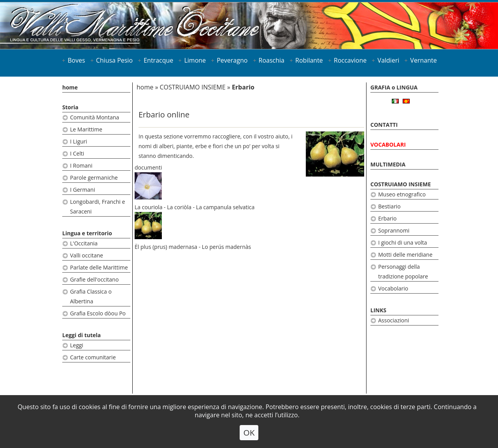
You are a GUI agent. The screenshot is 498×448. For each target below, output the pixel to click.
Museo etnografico (402, 194)
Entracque (158, 60)
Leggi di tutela (82, 335)
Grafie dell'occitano (94, 279)
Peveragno (232, 60)
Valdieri (388, 60)
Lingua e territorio (87, 233)
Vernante (423, 60)
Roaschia (272, 60)
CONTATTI (384, 125)
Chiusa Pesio (114, 60)
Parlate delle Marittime (99, 267)
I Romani (81, 165)
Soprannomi (394, 230)
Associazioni (394, 320)
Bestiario (389, 206)
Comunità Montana (95, 117)
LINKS (378, 310)
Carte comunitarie (93, 357)
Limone (195, 60)
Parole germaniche (94, 178)
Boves (76, 60)
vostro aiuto (273, 136)
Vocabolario (393, 288)
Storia (70, 107)
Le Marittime (86, 129)
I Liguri (79, 141)
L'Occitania (84, 243)
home (70, 87)
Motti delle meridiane (405, 255)
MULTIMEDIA (388, 164)
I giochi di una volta (403, 242)
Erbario (388, 218)
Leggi (77, 345)
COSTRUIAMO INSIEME (192, 87)
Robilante (309, 60)
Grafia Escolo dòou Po (98, 313)
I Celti (77, 153)
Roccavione (350, 60)
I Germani (82, 190)
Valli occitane (87, 255)
